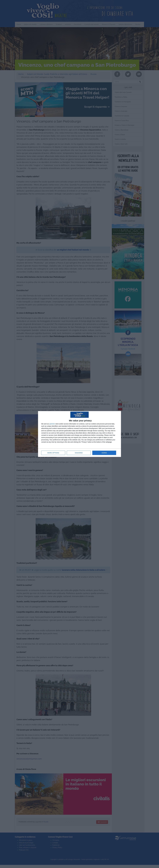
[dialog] (79, 434)
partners (52, 424)
